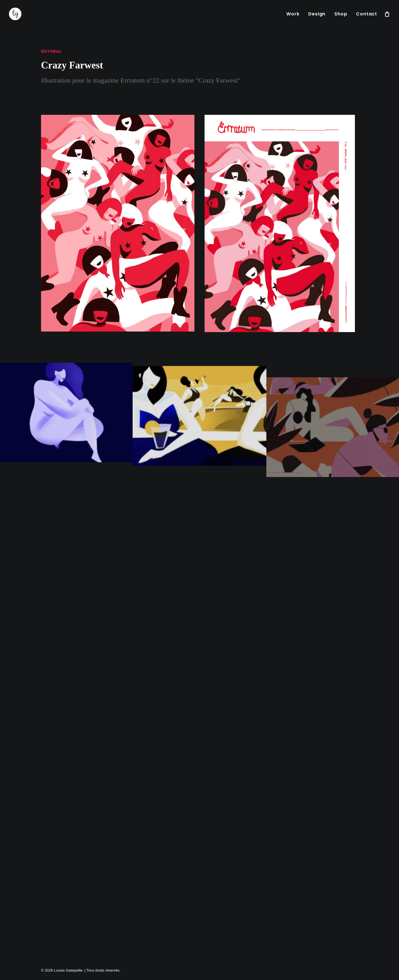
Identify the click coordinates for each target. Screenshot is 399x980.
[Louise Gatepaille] (15, 14)
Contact (367, 14)
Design (317, 14)
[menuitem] (293, 14)
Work (293, 14)
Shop (341, 14)
